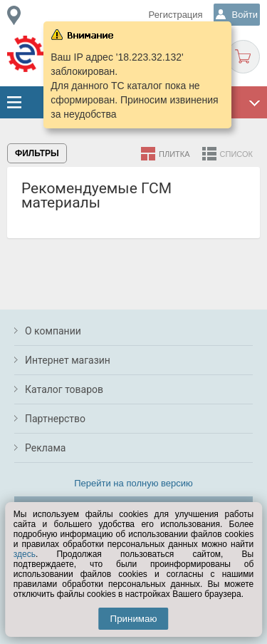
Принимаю (134, 619)
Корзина (243, 57)
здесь (25, 554)
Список (236, 154)
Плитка (174, 154)
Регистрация (176, 15)
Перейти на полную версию (133, 483)
